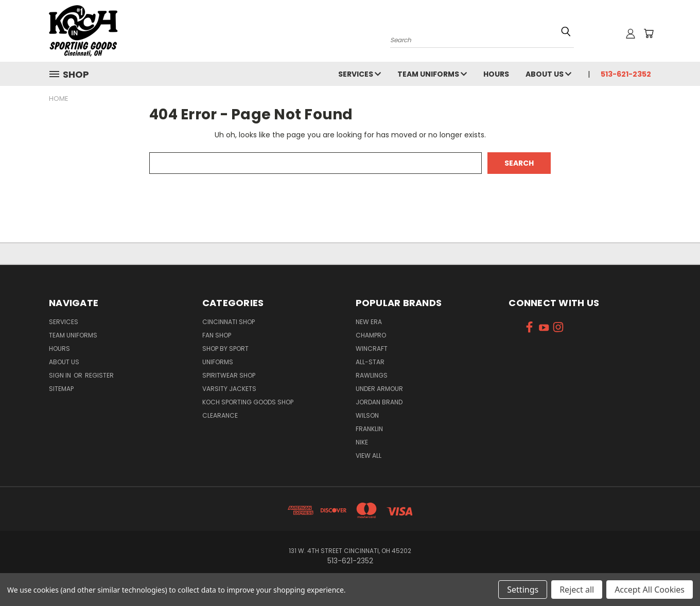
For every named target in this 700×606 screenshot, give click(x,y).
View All (369, 456)
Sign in (61, 375)
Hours (496, 74)
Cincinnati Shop (229, 322)
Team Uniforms (432, 74)
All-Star (370, 362)
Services (360, 74)
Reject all (577, 590)
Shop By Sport (225, 349)
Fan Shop (217, 335)
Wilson (367, 415)
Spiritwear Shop (229, 375)
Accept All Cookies (650, 590)
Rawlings (372, 375)
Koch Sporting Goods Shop (248, 402)
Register (99, 375)
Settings (523, 590)
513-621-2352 (626, 74)
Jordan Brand (379, 402)
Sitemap (61, 389)
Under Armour (379, 389)
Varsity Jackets (229, 389)
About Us (548, 74)
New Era (369, 322)
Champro (371, 335)
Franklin (369, 429)
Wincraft (372, 349)
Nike (362, 442)
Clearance (220, 415)
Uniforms (218, 362)
